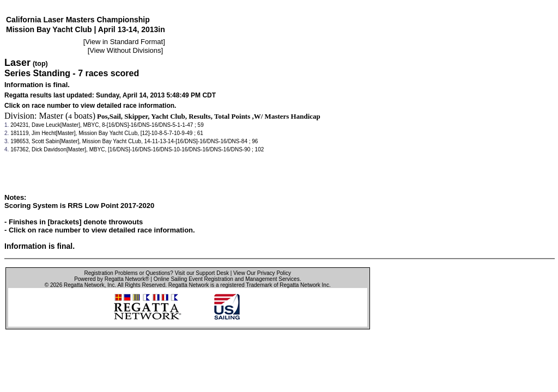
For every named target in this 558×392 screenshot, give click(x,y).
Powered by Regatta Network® (111, 279)
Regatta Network (84, 285)
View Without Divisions (125, 50)
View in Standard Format (124, 42)
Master (51, 116)
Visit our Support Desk (202, 273)
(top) (40, 64)
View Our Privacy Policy (262, 273)
